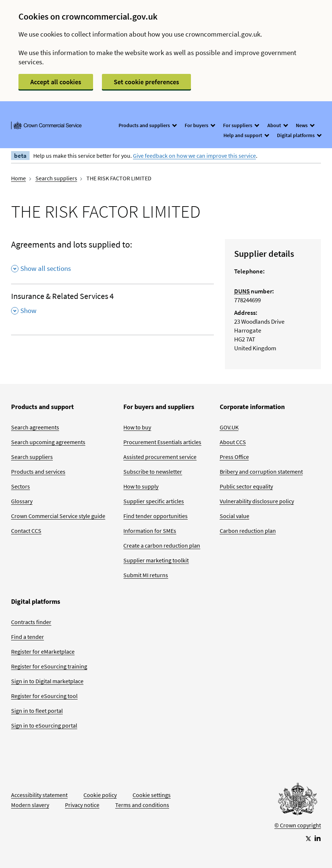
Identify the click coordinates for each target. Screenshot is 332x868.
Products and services (38, 472)
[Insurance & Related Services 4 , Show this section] (112, 306)
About (277, 125)
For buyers (200, 125)
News (305, 125)
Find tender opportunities (155, 516)
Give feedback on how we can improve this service (194, 156)
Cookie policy (100, 795)
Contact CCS (26, 531)
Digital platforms (299, 135)
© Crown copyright (298, 825)
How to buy (137, 427)
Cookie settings (152, 795)
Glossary (22, 501)
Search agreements (35, 427)
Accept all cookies (56, 82)
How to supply (141, 486)
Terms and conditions (142, 805)
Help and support (246, 135)
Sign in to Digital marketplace (47, 681)
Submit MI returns (146, 575)
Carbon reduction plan (248, 531)
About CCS (233, 442)
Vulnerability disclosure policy (257, 501)
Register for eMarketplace (43, 651)
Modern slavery (30, 805)
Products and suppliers (147, 125)
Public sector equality (246, 486)
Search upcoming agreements (48, 442)
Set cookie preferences (146, 82)
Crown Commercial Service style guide (58, 516)
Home (18, 178)
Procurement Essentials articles (162, 442)
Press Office (234, 457)
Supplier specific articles (154, 501)
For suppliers (241, 125)
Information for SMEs (150, 531)
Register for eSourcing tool (44, 696)
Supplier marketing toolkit (156, 560)
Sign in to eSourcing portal (44, 725)
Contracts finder (31, 622)
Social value (235, 516)
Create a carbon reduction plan (162, 545)
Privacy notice (82, 805)
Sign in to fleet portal (37, 711)
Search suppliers (56, 178)
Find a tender (28, 637)
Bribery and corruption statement (261, 472)
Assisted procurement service (160, 457)
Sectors (20, 486)
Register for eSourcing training (49, 666)
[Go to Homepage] (298, 801)
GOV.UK (229, 427)
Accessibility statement (39, 795)
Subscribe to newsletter (153, 472)
